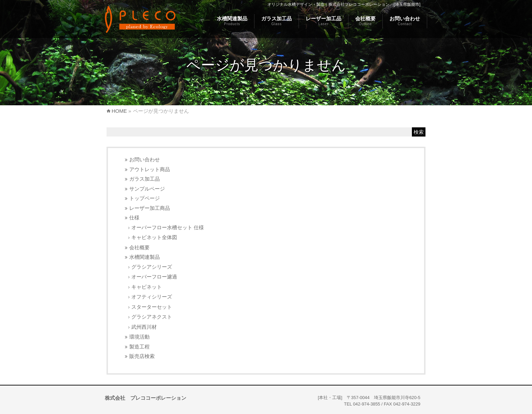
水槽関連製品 (145, 257)
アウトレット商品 (150, 169)
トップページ (145, 198)
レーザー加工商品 (150, 208)
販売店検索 (142, 356)
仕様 (134, 218)
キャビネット (147, 287)
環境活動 (139, 337)
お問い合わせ (145, 159)
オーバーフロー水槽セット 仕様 (168, 227)
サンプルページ (147, 189)
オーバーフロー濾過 (154, 277)
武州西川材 (144, 327)
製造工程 (139, 347)
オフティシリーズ (152, 297)
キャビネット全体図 (154, 237)
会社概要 (139, 247)
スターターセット (152, 307)
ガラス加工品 (145, 179)
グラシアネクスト (152, 317)
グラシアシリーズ (152, 267)
